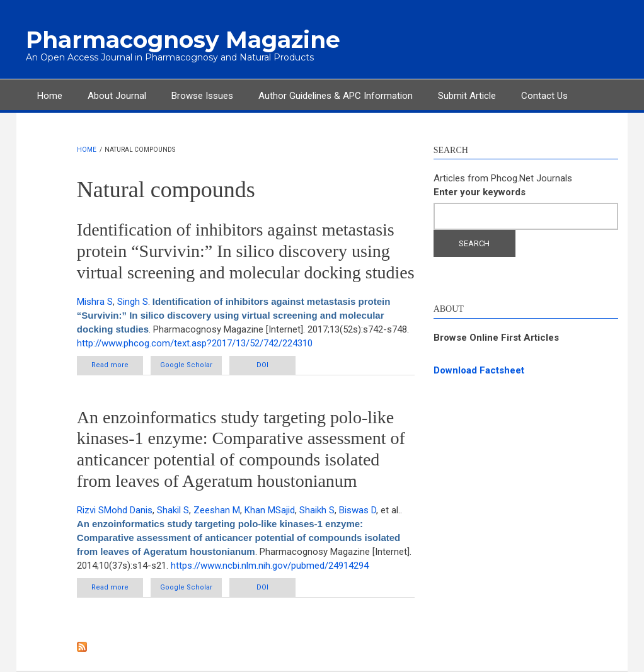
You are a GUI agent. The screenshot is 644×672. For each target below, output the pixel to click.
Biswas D (358, 510)
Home (50, 96)
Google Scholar (186, 365)
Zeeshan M (217, 510)
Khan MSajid (270, 510)
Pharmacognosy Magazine (183, 40)
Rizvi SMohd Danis (115, 510)
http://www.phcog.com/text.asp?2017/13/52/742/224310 (195, 343)
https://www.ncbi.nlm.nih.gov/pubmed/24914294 (270, 566)
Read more (117, 367)
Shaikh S (317, 510)
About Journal (117, 96)
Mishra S (95, 302)
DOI (262, 365)
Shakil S (173, 510)
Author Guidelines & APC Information (336, 96)
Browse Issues (202, 96)
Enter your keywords (480, 192)
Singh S (133, 302)
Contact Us (544, 96)
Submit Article (467, 96)
